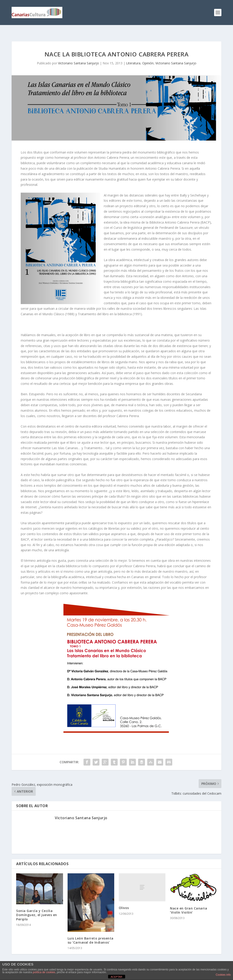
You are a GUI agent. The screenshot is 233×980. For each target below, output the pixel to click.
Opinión (148, 56)
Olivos (124, 901)
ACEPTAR (116, 977)
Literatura (133, 56)
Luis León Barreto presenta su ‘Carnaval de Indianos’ (91, 933)
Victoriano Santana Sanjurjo (79, 56)
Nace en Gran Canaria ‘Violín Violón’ (189, 903)
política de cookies (44, 972)
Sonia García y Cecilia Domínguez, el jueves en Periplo (37, 908)
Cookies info (223, 975)
